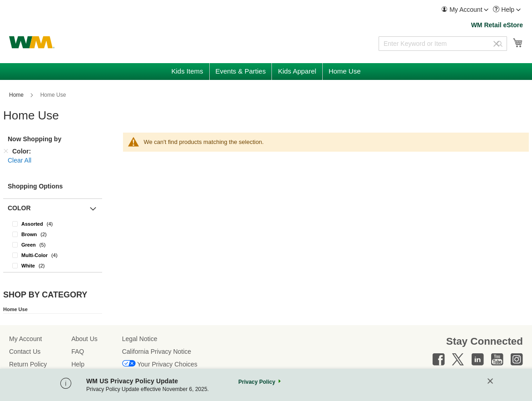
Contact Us (25, 351)
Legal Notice (140, 339)
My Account (25, 339)
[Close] (490, 382)
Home (17, 95)
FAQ (78, 351)
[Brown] (53, 234)
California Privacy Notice (157, 351)
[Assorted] (53, 224)
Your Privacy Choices (167, 364)
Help (78, 364)
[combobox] (443, 44)
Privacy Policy (257, 382)
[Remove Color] (6, 151)
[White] (53, 265)
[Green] (53, 245)
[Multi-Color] (53, 255)
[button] (465, 10)
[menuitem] (465, 10)
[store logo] (32, 42)
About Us (84, 339)
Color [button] (19, 208)
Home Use (15, 309)
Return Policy (28, 364)
